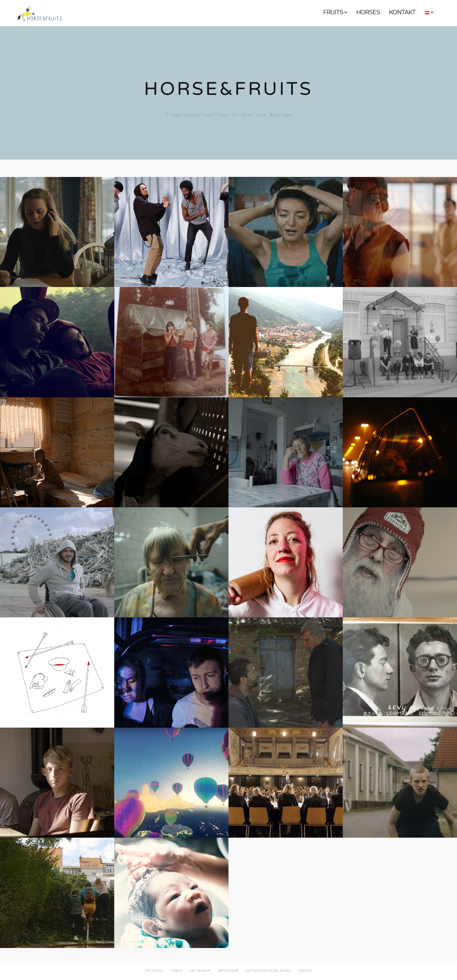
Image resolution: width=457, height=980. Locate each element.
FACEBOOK (154, 971)
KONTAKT (402, 12)
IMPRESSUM (228, 971)
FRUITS (333, 12)
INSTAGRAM (200, 971)
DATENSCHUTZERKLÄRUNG (268, 971)
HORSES (368, 12)
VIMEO (176, 971)
